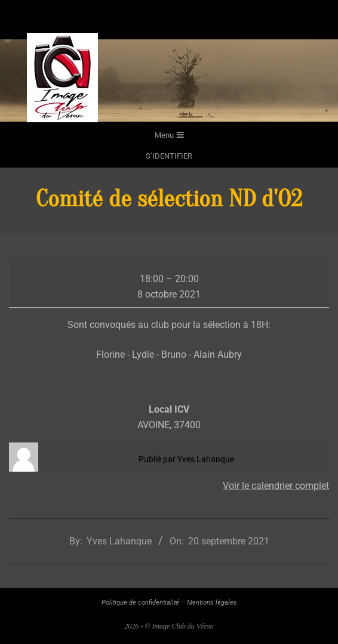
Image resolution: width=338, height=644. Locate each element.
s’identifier (169, 156)
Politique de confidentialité (140, 603)
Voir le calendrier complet (276, 486)
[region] (169, 80)
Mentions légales (212, 603)
